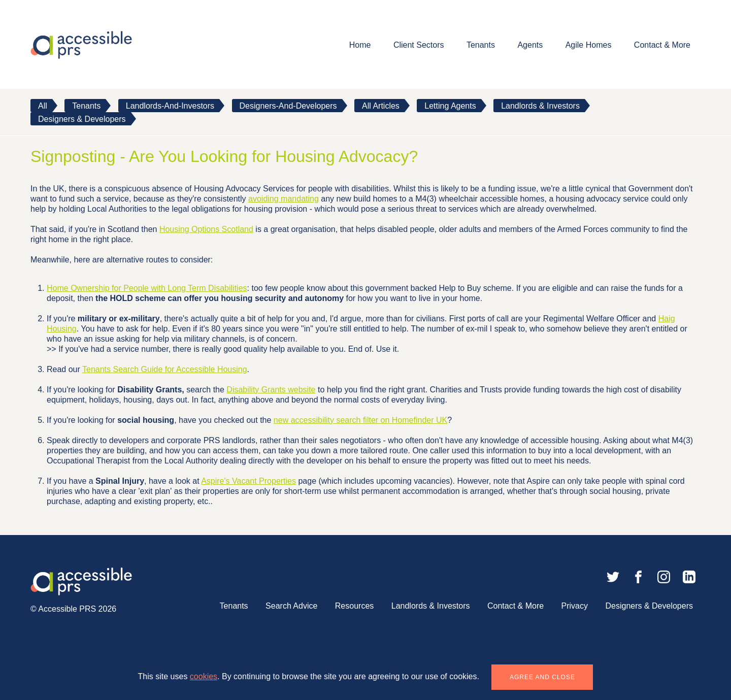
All (43, 106)
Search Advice (291, 606)
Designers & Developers (82, 119)
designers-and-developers (288, 106)
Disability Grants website (271, 390)
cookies (204, 676)
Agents (530, 45)
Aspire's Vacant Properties (248, 481)
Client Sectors (419, 45)
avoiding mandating (284, 199)
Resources (354, 606)
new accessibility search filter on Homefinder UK (360, 420)
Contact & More (662, 45)
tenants (86, 106)
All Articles (381, 106)
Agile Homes (589, 45)
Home (360, 45)
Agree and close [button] (542, 677)
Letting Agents (450, 106)
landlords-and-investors (170, 106)
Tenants (481, 45)
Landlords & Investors (540, 106)
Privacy (575, 606)
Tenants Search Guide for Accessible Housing (165, 369)
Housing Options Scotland (206, 229)
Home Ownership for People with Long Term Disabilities (147, 288)
